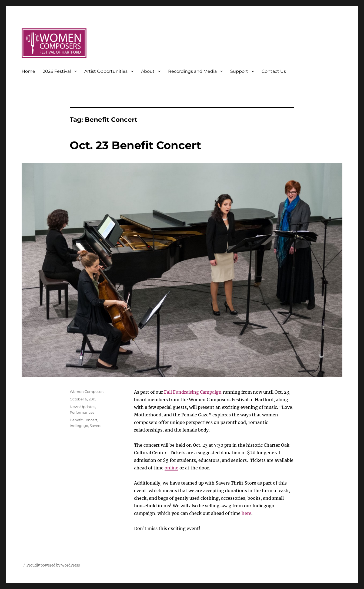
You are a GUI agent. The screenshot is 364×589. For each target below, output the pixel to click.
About (148, 71)
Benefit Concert (84, 420)
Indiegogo (79, 426)
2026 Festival (57, 71)
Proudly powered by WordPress (53, 565)
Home (28, 71)
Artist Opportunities (106, 71)
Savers (95, 426)
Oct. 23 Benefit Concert (135, 145)
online (171, 468)
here (246, 513)
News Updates (82, 407)
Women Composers (87, 391)
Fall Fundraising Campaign (193, 392)
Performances (82, 412)
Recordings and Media (192, 71)
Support (239, 71)
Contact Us (274, 71)
